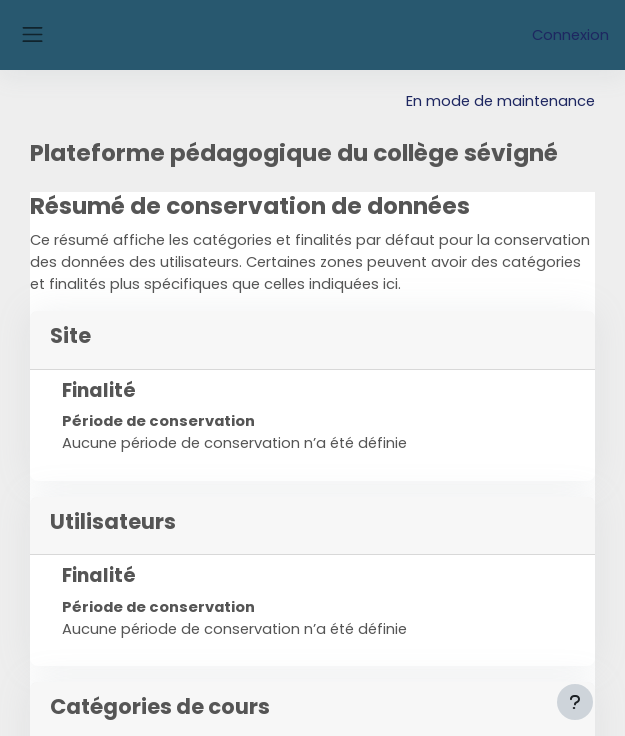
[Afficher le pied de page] (575, 702)
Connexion (570, 35)
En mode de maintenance (500, 101)
